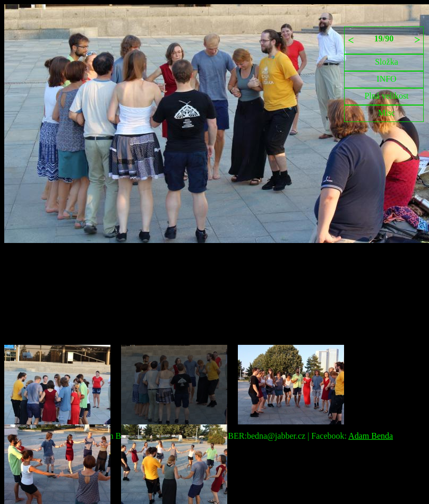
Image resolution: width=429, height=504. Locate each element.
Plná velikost (386, 96)
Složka (387, 62)
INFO (386, 79)
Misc (387, 113)
